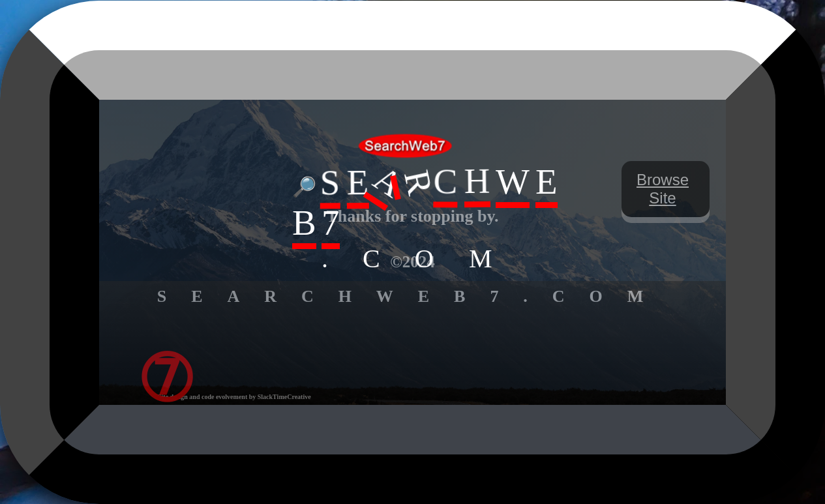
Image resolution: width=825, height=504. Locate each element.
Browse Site (663, 189)
